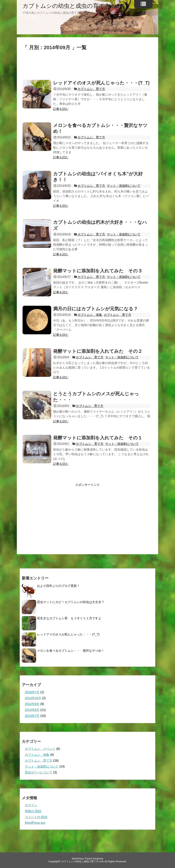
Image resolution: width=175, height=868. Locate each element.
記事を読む (61, 109)
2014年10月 (33, 698)
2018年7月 (32, 692)
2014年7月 (32, 716)
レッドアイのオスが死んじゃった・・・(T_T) (101, 83)
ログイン (31, 805)
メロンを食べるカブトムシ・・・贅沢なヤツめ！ (71, 651)
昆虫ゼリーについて (39, 772)
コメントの (36, 817)
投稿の (33, 811)
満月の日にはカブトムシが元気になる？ (96, 309)
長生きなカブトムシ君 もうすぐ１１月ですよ (69, 618)
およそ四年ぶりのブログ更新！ (58, 586)
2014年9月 (32, 704)
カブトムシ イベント (40, 749)
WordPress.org (35, 823)
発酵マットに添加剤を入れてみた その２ (98, 351)
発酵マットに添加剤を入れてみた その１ (98, 438)
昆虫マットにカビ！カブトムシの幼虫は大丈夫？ (71, 602)
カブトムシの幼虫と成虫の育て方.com (73, 6)
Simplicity (98, 859)
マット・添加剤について (124, 186)
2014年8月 (32, 710)
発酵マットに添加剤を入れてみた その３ (98, 271)
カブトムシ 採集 (90, 315)
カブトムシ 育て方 (91, 89)
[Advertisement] (87, 67)
